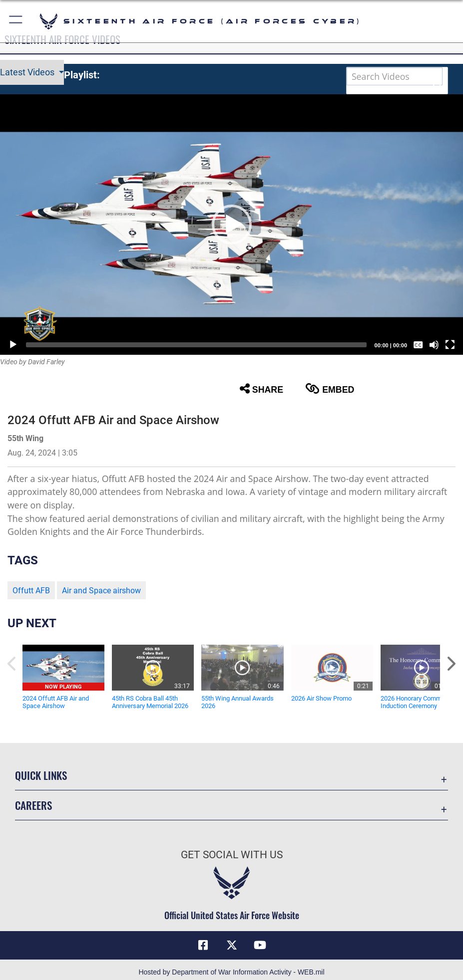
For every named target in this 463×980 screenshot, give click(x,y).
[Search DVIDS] (395, 76)
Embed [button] (330, 389)
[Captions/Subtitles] (418, 345)
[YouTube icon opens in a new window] (260, 945)
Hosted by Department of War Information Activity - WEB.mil (231, 972)
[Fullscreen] (450, 345)
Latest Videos (28, 72)
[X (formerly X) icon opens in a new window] (232, 945)
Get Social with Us (232, 855)
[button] (16, 21)
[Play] (13, 345)
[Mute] (434, 345)
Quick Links (41, 775)
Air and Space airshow (101, 591)
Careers (33, 805)
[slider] (196, 345)
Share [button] (261, 389)
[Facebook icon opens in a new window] (203, 945)
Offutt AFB (31, 591)
